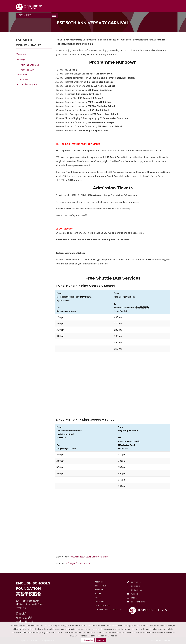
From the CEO (27, 70)
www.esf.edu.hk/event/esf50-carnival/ (89, 557)
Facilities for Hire (103, 606)
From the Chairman (29, 65)
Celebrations (23, 79)
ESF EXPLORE (136, 586)
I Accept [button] (101, 640)
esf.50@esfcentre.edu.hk (78, 563)
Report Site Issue (138, 602)
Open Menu (26, 15)
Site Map (134, 598)
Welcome (21, 54)
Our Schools (100, 586)
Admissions (100, 590)
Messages (21, 59)
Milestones (22, 75)
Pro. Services (100, 602)
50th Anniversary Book (28, 84)
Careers (98, 598)
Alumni (98, 594)
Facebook (135, 594)
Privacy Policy (88, 640)
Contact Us (136, 582)
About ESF (99, 582)
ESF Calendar (136, 590)
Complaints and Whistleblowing (109, 610)
